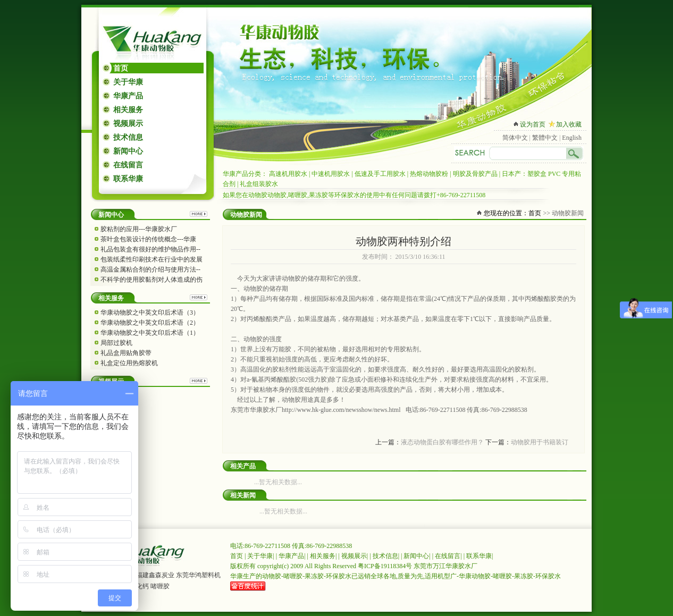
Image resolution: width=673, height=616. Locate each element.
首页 (121, 68)
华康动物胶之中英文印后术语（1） (150, 333)
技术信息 (128, 137)
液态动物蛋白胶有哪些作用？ (442, 442)
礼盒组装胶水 (259, 184)
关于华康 (128, 82)
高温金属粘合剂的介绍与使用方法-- (150, 269)
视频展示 (128, 124)
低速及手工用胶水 (380, 174)
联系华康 (128, 179)
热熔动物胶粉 (429, 174)
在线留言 (128, 165)
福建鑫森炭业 (155, 575)
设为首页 (533, 124)
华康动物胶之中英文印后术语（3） (150, 313)
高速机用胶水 (288, 174)
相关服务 (128, 110)
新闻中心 (128, 151)
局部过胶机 (116, 343)
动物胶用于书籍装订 (540, 442)
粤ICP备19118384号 (385, 566)
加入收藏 (569, 124)
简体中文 (515, 138)
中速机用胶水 (331, 174)
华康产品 (128, 96)
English (572, 138)
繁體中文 (545, 138)
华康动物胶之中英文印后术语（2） (150, 323)
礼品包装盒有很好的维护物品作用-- (150, 249)
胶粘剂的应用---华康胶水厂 (139, 229)
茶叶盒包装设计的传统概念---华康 (148, 239)
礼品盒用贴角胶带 (126, 353)
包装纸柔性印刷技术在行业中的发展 (152, 259)
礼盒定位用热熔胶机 (129, 363)
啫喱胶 (160, 586)
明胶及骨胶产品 (475, 174)
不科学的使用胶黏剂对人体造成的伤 (152, 280)
